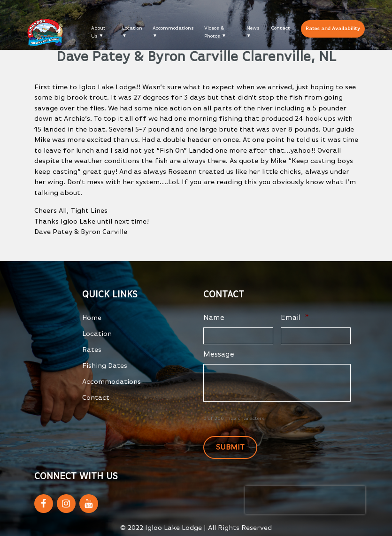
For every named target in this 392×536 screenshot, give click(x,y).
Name (214, 318)
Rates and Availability (333, 28)
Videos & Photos (214, 32)
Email (295, 318)
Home (92, 318)
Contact (281, 28)
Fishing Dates (105, 366)
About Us (98, 32)
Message (219, 355)
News (253, 28)
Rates (92, 350)
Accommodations (173, 28)
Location (132, 28)
